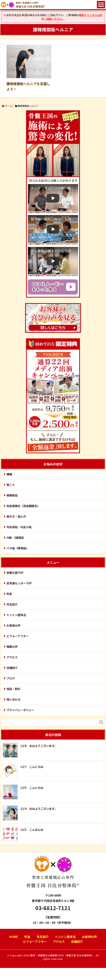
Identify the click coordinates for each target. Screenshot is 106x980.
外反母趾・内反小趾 (19, 527)
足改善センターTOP (19, 583)
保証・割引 (13, 689)
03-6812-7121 (53, 908)
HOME (14, 937)
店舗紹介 (12, 668)
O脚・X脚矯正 (15, 538)
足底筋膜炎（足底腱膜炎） (23, 506)
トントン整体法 (16, 615)
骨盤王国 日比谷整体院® (53, 875)
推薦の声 (12, 647)
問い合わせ (13, 699)
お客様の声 (13, 625)
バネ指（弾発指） (18, 548)
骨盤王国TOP (15, 573)
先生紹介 (12, 604)
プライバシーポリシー (20, 710)
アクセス (12, 657)
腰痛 (9, 474)
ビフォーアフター (18, 636)
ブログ (11, 678)
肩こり (11, 485)
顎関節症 (12, 495)
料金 (9, 594)
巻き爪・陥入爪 (16, 516)
